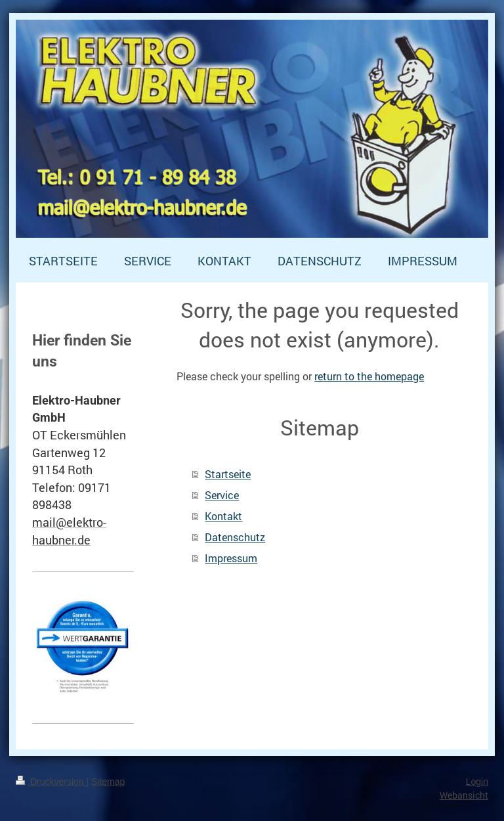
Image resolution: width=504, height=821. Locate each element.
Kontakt (223, 516)
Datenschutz (235, 537)
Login (477, 782)
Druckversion (51, 782)
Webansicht (464, 795)
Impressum (231, 558)
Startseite (228, 474)
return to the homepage (369, 376)
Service (222, 495)
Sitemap (108, 782)
